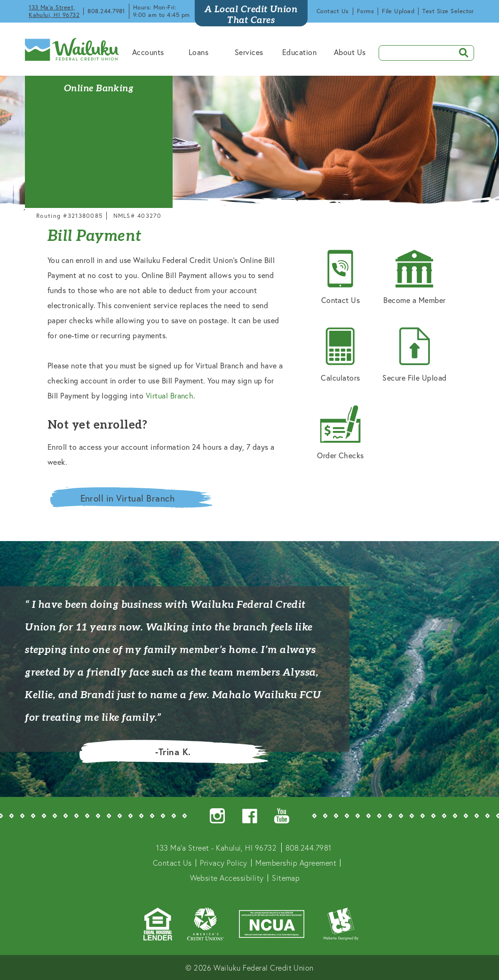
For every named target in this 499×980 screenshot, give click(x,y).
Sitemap (286, 878)
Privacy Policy (224, 863)
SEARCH (460, 52)
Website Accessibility (227, 878)
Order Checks (341, 433)
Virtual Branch (170, 395)
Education (299, 52)
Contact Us (333, 11)
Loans (198, 52)
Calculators (340, 355)
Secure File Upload (415, 355)
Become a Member (414, 277)
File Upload (398, 11)
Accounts (148, 52)
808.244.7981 (106, 11)
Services (249, 52)
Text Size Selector (448, 11)
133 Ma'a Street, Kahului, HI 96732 (54, 11)
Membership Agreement (296, 863)
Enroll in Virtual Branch (128, 498)
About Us (350, 52)
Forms (365, 11)
